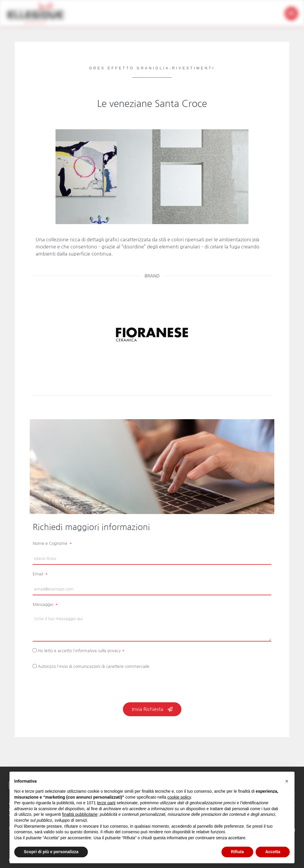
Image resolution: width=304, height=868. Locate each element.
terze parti (106, 803)
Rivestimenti (194, 68)
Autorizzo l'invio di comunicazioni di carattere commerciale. (94, 666)
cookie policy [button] (179, 797)
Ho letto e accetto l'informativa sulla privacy (81, 651)
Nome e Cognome (51, 543)
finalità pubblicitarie (80, 814)
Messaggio (43, 604)
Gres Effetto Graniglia (129, 68)
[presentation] (78, 688)
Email (38, 574)
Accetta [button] (273, 852)
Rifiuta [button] (237, 852)
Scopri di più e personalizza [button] (51, 852)
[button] (291, 13)
